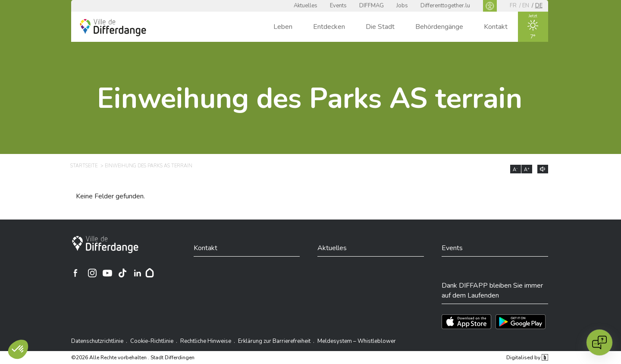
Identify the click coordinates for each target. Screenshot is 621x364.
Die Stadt (380, 27)
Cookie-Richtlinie (152, 341)
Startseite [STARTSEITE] (84, 166)
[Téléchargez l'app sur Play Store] (521, 322)
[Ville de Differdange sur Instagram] (92, 273)
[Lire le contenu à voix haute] (543, 169)
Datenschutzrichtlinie (97, 341)
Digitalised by (527, 358)
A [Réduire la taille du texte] (515, 169)
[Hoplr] (150, 273)
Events (338, 6)
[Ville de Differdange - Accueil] (113, 28)
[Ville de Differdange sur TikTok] (122, 273)
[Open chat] (599, 342)
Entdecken (329, 27)
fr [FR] (513, 6)
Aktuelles (306, 6)
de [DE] (539, 6)
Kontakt (496, 27)
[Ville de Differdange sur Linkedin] (138, 273)
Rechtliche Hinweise (206, 341)
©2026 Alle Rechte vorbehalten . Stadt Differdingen (133, 358)
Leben (283, 27)
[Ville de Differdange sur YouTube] (107, 273)
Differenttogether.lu (445, 6)
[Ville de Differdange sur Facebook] (75, 273)
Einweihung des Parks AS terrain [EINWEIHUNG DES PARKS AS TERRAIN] (149, 166)
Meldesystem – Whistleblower (357, 341)
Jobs (402, 6)
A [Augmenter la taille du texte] (527, 169)
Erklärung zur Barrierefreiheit (274, 341)
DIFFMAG (372, 6)
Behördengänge (439, 27)
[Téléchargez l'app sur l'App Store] (466, 322)
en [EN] (526, 6)
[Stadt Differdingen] (105, 245)
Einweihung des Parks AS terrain (310, 99)
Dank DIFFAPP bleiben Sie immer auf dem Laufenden (492, 290)
